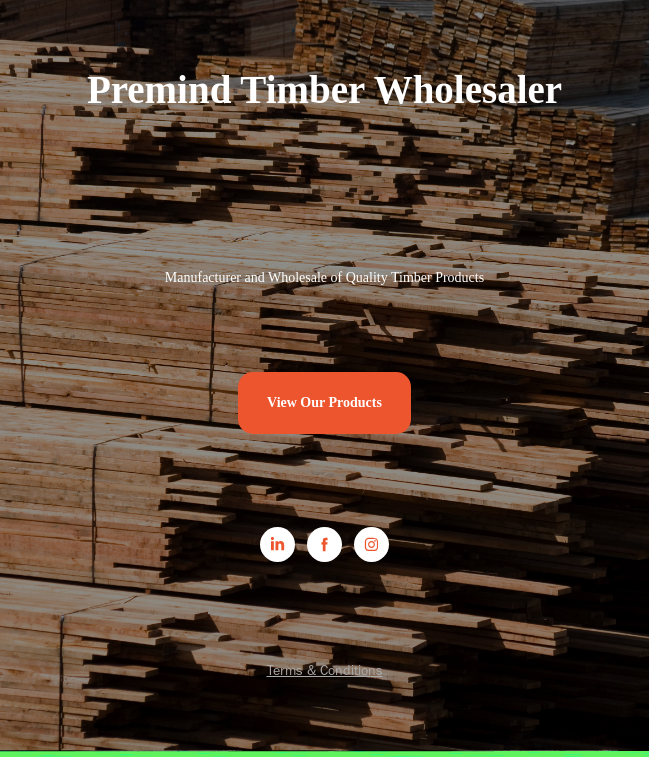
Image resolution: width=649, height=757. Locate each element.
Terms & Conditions (325, 670)
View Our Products (324, 402)
